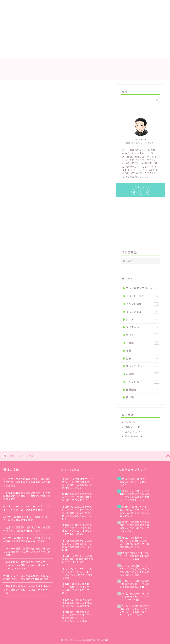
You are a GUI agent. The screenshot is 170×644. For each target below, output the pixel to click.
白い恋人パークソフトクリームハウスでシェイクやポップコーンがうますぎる (27, 508)
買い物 (142, 397)
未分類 (142, 374)
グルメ (142, 320)
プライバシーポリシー (114, 4)
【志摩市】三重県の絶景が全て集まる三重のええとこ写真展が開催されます (27, 529)
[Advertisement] (71, 33)
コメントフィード (135, 432)
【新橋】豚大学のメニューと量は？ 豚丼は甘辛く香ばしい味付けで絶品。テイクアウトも (27, 589)
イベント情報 (142, 304)
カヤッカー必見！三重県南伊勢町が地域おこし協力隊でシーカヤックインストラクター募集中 (27, 552)
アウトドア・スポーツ (142, 288)
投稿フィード (132, 427)
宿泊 (142, 358)
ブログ (142, 335)
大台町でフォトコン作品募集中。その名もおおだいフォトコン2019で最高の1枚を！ (27, 577)
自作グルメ (142, 382)
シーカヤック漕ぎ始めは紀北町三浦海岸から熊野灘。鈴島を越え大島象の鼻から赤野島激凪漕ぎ (27, 482)
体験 (142, 351)
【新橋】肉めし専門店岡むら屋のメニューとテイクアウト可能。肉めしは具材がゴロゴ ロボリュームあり (27, 565)
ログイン (130, 422)
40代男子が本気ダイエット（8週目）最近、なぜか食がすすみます (26, 519)
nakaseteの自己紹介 (35, 4)
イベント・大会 (142, 296)
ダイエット (142, 327)
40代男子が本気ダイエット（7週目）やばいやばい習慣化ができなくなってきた (27, 540)
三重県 (142, 343)
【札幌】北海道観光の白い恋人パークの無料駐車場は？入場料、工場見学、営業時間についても (27, 496)
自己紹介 (142, 390)
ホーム (11, 4)
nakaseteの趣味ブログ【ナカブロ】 (85, 69)
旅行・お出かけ (142, 366)
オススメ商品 (142, 312)
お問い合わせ (86, 4)
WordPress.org (134, 436)
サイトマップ (63, 4)
